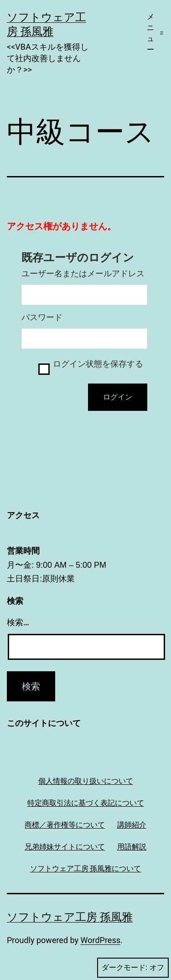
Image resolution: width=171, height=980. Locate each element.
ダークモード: (133, 968)
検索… (18, 622)
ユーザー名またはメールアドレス (83, 274)
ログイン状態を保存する (98, 364)
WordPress (101, 940)
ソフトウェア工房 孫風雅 (70, 917)
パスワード (42, 317)
